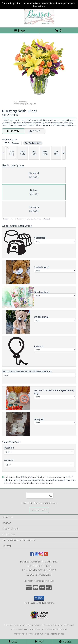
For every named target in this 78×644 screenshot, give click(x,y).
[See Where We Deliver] (39, 510)
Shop (19, 30)
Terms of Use (58, 634)
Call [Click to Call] (13, 642)
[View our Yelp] (46, 555)
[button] (39, 598)
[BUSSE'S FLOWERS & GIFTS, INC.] (39, 24)
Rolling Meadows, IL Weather (26, 630)
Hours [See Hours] (65, 642)
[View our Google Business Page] (37, 555)
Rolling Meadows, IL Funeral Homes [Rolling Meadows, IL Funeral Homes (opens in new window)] (22, 625)
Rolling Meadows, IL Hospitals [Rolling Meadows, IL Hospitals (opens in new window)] (58, 625)
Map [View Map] (39, 642)
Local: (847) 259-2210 (39, 575)
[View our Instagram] (41, 555)
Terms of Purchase (40, 634)
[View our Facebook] (32, 555)
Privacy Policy (21, 634)
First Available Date (33, 143)
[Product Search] (39, 496)
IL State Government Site (55, 630)
